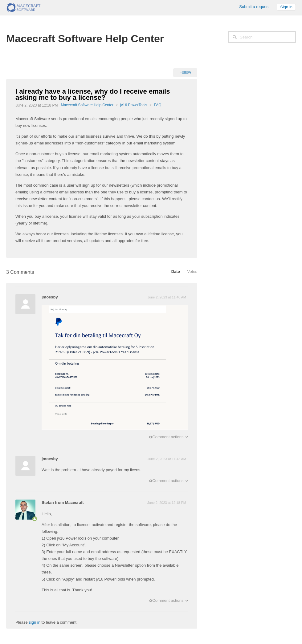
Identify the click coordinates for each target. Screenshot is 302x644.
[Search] (262, 37)
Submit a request (254, 7)
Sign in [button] (286, 7)
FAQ (158, 105)
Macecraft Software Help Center (87, 105)
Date (176, 271)
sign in (35, 622)
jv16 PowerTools (134, 105)
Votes (192, 271)
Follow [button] (185, 72)
